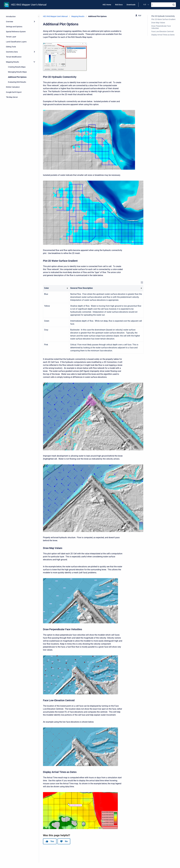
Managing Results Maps (17, 72)
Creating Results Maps (17, 67)
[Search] (163, 5)
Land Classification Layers (16, 42)
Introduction (11, 16)
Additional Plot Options (17, 77)
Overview (10, 22)
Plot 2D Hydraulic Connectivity (163, 16)
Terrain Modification (14, 57)
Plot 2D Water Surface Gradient (163, 19)
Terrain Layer (11, 37)
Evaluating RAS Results (17, 82)
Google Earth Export (14, 92)
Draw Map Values (158, 23)
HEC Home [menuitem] (107, 5)
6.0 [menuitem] (145, 4)
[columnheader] (56, 288)
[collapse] (34, 62)
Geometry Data (12, 52)
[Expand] (34, 21)
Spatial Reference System (16, 32)
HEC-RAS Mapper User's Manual (29, 5)
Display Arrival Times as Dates (163, 35)
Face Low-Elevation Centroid (162, 31)
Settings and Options (14, 27)
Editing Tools (11, 47)
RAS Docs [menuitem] (119, 5)
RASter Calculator (13, 87)
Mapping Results (12, 62)
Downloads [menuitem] (131, 5)
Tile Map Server (12, 97)
